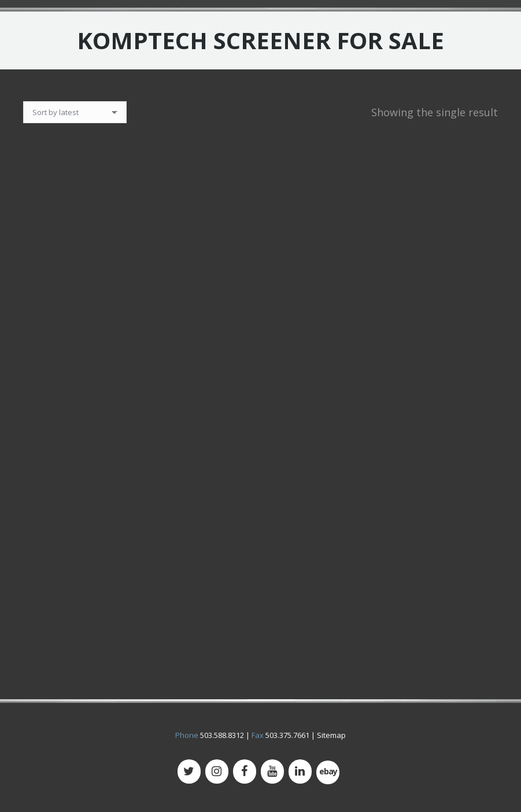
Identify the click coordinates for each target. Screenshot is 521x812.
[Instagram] (217, 772)
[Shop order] (75, 112)
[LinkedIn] (300, 772)
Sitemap (331, 735)
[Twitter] (189, 772)
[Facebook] (245, 772)
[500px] (328, 772)
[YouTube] (272, 772)
